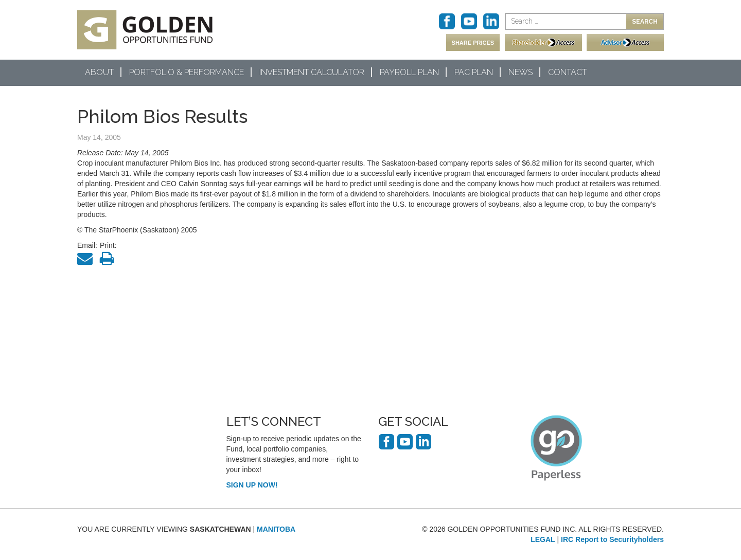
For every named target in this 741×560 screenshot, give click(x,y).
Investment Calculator (312, 72)
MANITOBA (276, 529)
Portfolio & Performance (187, 72)
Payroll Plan (409, 72)
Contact (567, 72)
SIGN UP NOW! (252, 485)
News (521, 72)
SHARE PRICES (473, 43)
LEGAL (543, 539)
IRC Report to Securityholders (612, 539)
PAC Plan (474, 72)
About (99, 72)
